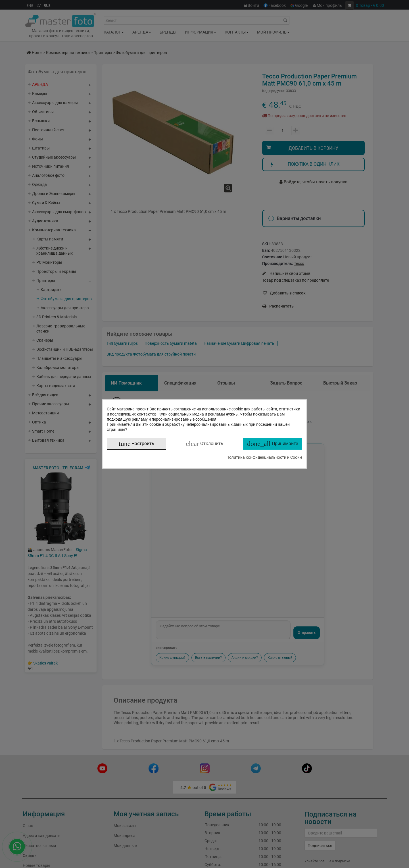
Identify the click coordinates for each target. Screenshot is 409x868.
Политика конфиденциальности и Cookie (264, 457)
